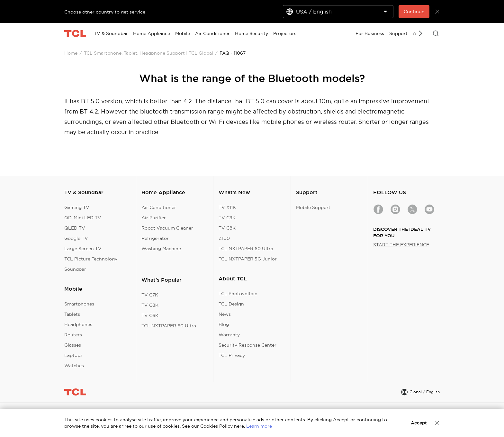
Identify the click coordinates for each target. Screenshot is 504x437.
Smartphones (79, 304)
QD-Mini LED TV (83, 218)
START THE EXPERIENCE (401, 245)
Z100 (224, 238)
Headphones (78, 324)
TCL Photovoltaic (238, 294)
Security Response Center (248, 345)
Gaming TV (77, 207)
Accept (419, 423)
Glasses (73, 345)
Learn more (259, 426)
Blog (224, 324)
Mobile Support (313, 207)
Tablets (72, 314)
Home (71, 53)
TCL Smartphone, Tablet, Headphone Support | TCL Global (148, 53)
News (225, 314)
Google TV (76, 238)
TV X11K (227, 207)
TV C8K (150, 305)
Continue (414, 12)
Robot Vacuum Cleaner (167, 228)
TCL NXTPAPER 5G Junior (248, 259)
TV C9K (227, 218)
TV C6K (150, 315)
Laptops (73, 355)
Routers (73, 335)
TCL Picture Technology (91, 259)
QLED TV (75, 228)
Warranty (229, 335)
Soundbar (75, 269)
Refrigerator (155, 238)
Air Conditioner (159, 207)
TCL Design (231, 304)
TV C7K (150, 295)
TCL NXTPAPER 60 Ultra (169, 326)
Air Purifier (154, 218)
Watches (74, 366)
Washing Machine (161, 249)
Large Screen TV (83, 249)
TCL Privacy (232, 355)
